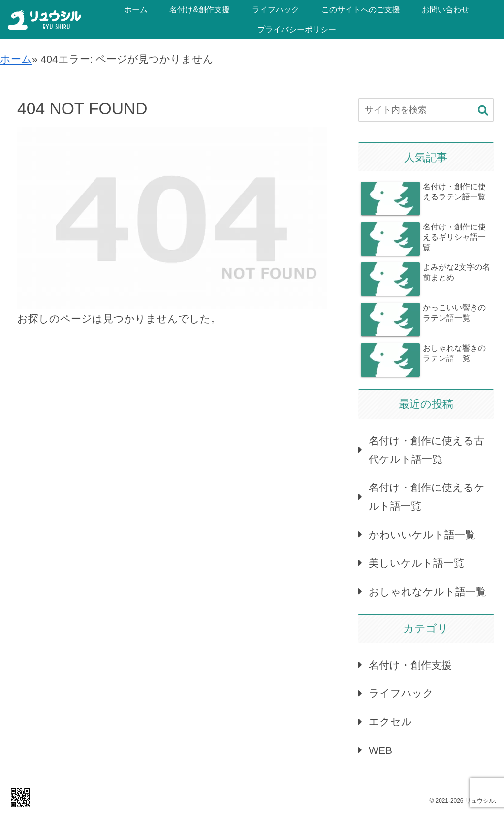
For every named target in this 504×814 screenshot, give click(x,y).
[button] (483, 111)
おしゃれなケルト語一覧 (427, 592)
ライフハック (401, 693)
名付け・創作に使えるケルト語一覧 (427, 497)
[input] (426, 110)
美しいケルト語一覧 (416, 563)
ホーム (16, 59)
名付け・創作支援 (410, 665)
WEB (380, 750)
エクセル (390, 722)
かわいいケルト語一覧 (422, 535)
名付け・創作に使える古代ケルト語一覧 (426, 450)
